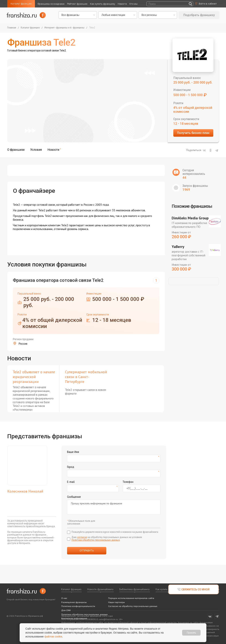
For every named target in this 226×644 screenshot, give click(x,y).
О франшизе (16, 150)
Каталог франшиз (21, 4)
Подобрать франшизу (199, 15)
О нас (64, 598)
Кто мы (134, 4)
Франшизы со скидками (51, 4)
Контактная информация (74, 618)
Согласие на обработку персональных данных (133, 606)
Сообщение (74, 497)
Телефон (128, 482)
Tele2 (92, 28)
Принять (191, 633)
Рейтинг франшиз (77, 4)
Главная (12, 28)
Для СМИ (66, 610)
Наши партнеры (116, 602)
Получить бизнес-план (193, 133)
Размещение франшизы (74, 602)
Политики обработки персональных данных (96, 540)
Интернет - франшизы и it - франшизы (64, 28)
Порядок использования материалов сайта (131, 598)
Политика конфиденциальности (78, 606)
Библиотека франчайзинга (134, 589)
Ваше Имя (73, 452)
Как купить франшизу (103, 4)
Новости (122, 4)
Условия (36, 150)
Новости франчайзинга (100, 589)
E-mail (71, 482)
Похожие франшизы (192, 206)
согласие (82, 537)
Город (71, 467)
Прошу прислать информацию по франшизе (114, 507)
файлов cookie (53, 637)
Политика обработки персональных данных (84, 614)
